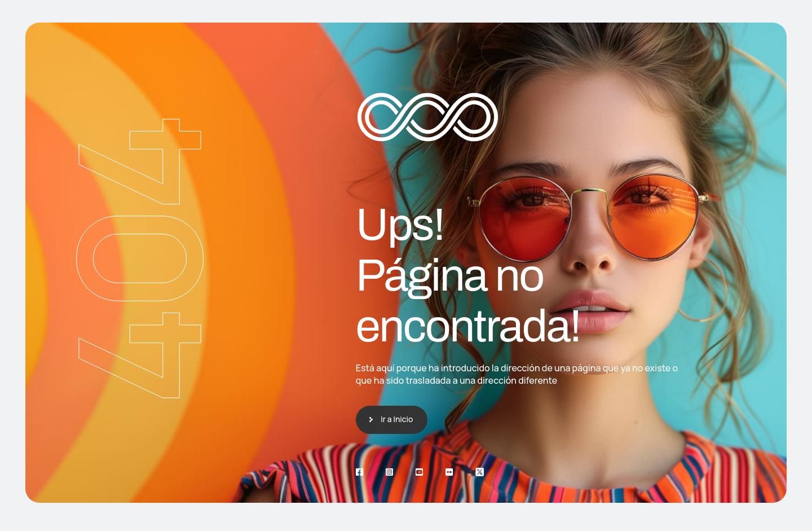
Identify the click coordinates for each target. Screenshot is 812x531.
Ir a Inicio (397, 419)
